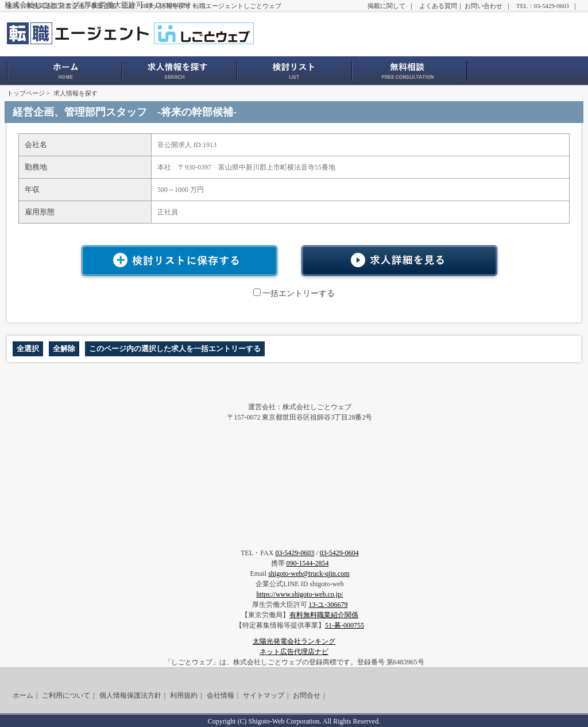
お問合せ (307, 695)
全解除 (64, 349)
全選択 (28, 349)
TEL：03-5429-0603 (543, 6)
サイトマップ (264, 695)
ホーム (23, 695)
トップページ (26, 93)
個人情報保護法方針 (130, 695)
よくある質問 (438, 6)
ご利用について (66, 695)
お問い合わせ (483, 6)
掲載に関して (386, 6)
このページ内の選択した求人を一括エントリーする (175, 349)
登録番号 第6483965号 (391, 662)
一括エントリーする (294, 293)
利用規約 (184, 695)
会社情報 (220, 695)
